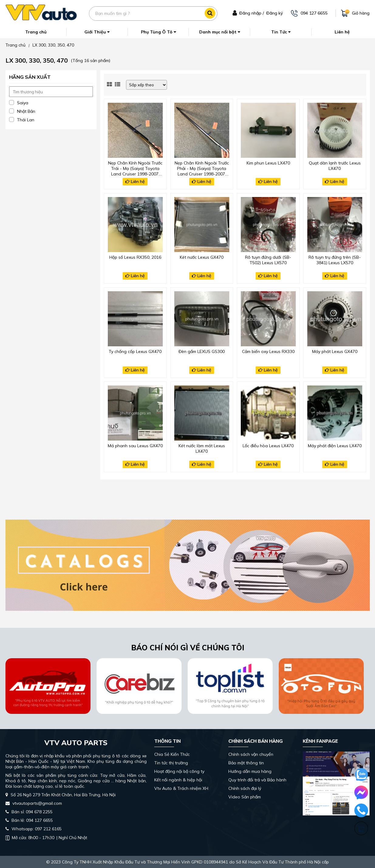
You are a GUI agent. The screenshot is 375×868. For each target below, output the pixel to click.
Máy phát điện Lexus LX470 (335, 446)
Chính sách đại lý (245, 788)
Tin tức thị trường (171, 763)
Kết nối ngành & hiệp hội (178, 780)
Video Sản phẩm (245, 797)
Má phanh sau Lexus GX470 (135, 446)
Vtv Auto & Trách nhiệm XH (181, 788)
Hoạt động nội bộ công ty (179, 771)
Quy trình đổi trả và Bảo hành (257, 780)
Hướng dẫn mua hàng (250, 771)
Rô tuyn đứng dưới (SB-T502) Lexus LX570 (268, 260)
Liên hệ (342, 32)
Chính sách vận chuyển (251, 754)
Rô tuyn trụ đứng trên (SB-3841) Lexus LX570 (335, 260)
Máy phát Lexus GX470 (335, 351)
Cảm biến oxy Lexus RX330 (268, 351)
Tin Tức (281, 32)
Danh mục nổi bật (220, 32)
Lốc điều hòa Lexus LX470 (268, 446)
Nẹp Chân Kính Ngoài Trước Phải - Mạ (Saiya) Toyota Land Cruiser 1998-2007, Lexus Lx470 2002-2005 (202, 168)
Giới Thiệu (97, 32)
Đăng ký (274, 13)
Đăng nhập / (252, 13)
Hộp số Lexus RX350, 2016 (135, 257)
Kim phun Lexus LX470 (268, 163)
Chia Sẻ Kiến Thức (172, 754)
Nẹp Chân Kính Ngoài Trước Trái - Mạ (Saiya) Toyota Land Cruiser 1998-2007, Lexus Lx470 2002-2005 (135, 168)
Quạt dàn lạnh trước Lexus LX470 (335, 166)
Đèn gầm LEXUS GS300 (202, 351)
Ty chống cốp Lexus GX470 (135, 351)
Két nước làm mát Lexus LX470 (202, 448)
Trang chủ (36, 32)
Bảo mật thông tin (246, 763)
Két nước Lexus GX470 (202, 257)
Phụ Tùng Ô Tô (159, 32)
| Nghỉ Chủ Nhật (46, 838)
